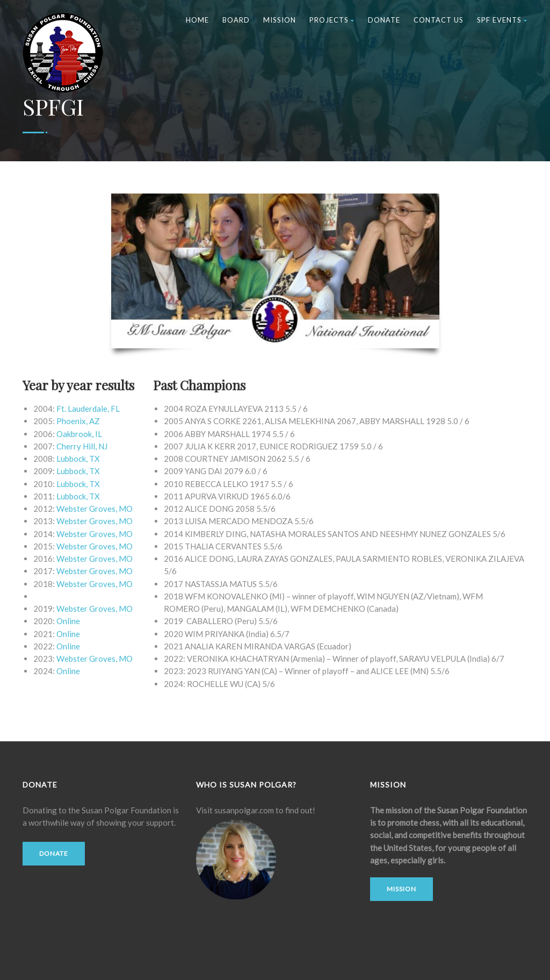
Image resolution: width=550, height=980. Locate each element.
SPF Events (502, 20)
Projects (332, 20)
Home (197, 20)
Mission (280, 20)
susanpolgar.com (244, 810)
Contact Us (439, 20)
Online (68, 621)
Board (236, 20)
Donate (384, 20)
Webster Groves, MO (95, 584)
